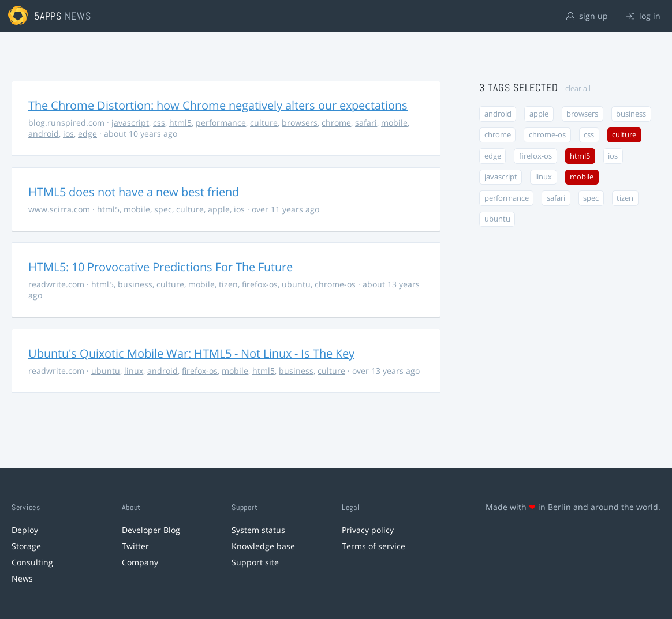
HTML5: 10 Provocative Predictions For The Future (160, 267)
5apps (48, 16)
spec (163, 209)
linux (134, 371)
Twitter (135, 546)
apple (219, 209)
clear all (578, 89)
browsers (300, 123)
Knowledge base (263, 546)
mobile (394, 123)
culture (264, 123)
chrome (336, 123)
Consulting (32, 562)
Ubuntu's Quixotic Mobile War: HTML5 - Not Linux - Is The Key (191, 353)
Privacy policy (368, 530)
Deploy (25, 530)
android (44, 134)
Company (140, 562)
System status (258, 530)
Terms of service (374, 546)
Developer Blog (151, 530)
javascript (130, 123)
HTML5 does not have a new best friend (134, 192)
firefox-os (260, 284)
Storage (26, 546)
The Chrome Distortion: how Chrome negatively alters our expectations (218, 105)
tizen (228, 284)
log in (643, 16)
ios (68, 134)
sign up (587, 16)
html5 (180, 123)
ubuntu (296, 284)
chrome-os (335, 284)
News (22, 578)
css (159, 123)
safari (366, 123)
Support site (255, 562)
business (135, 284)
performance (221, 123)
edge (87, 134)
